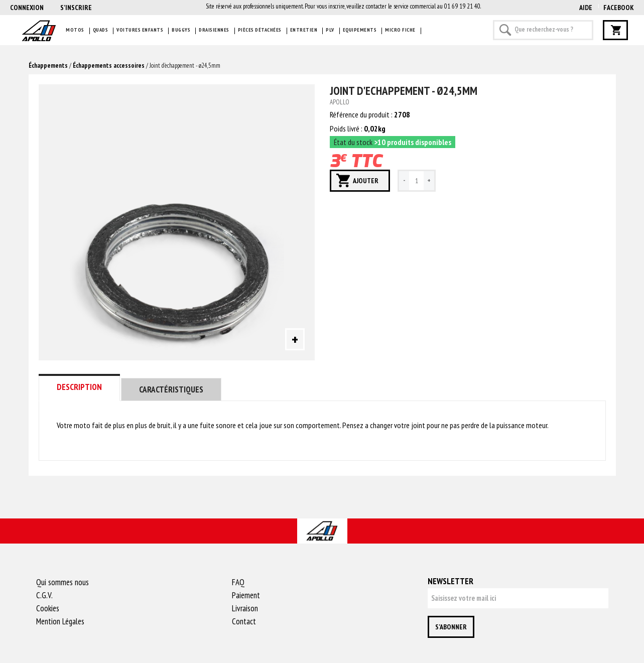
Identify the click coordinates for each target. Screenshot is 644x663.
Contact (244, 621)
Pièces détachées (260, 30)
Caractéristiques (171, 389)
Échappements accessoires (109, 65)
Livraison (245, 608)
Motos (75, 30)
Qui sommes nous (62, 582)
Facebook (619, 8)
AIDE (586, 8)
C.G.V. (44, 595)
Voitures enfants (140, 30)
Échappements (48, 65)
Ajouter (366, 181)
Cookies (48, 608)
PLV (330, 30)
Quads (101, 30)
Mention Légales (60, 621)
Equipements (360, 30)
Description (79, 387)
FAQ (238, 582)
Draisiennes (214, 30)
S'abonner (451, 627)
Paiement (246, 595)
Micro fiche (400, 30)
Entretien (304, 30)
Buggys (181, 30)
